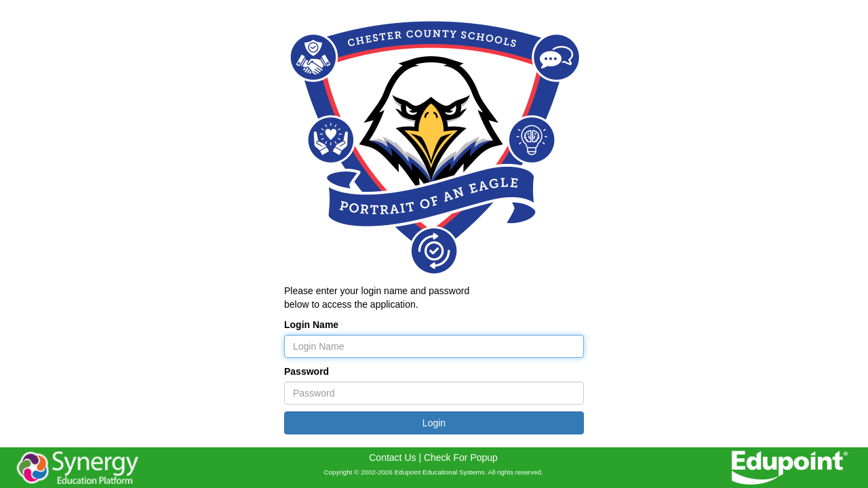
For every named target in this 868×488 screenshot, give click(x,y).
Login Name (311, 325)
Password (307, 371)
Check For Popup (461, 457)
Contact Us (392, 457)
